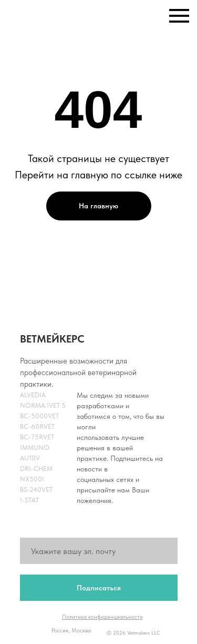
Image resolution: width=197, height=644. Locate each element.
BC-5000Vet (39, 416)
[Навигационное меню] (179, 16)
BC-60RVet (37, 426)
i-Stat (29, 500)
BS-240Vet (36, 490)
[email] (99, 551)
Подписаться (99, 588)
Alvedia (33, 395)
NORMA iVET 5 (43, 405)
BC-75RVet (37, 437)
